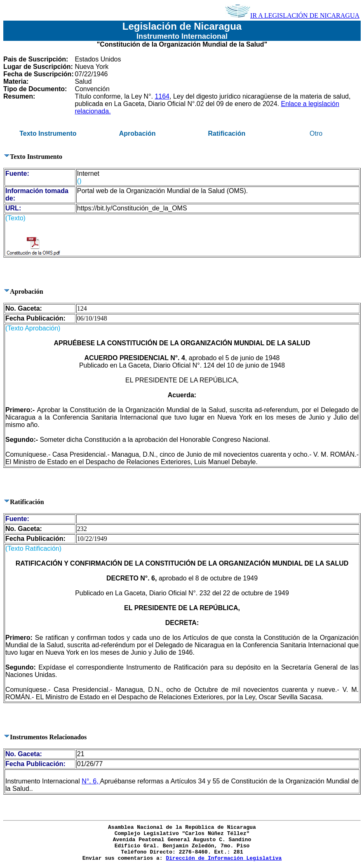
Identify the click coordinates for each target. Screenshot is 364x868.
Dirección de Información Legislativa (224, 858)
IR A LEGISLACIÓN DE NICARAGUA (292, 15)
